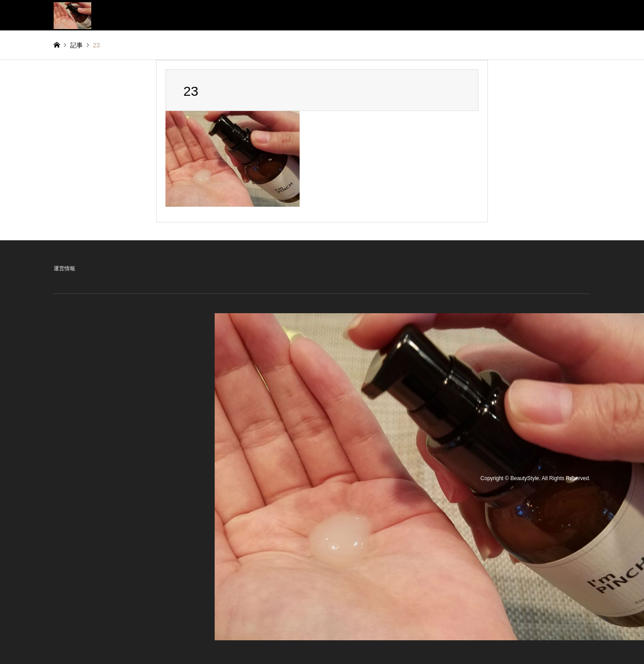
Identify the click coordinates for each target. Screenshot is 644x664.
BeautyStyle (525, 479)
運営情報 (64, 268)
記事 (76, 45)
